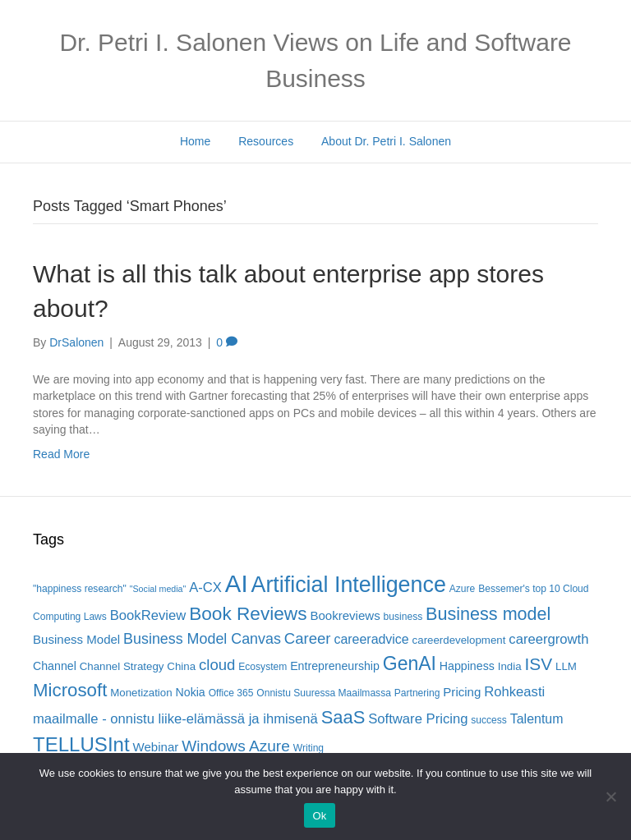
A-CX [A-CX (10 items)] (205, 588)
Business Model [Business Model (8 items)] (76, 639)
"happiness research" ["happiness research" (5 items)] (80, 589)
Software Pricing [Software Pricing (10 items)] (418, 719)
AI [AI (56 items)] (237, 583)
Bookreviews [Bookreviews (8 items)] (345, 615)
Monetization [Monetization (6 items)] (141, 693)
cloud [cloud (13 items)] (217, 665)
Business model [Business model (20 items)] (488, 614)
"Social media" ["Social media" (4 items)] (158, 589)
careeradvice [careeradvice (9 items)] (371, 639)
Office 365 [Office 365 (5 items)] (231, 693)
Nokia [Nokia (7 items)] (191, 692)
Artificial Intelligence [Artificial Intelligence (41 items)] (348, 585)
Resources (266, 141)
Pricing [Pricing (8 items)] (462, 692)
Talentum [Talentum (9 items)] (537, 719)
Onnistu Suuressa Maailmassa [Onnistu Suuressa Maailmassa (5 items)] (324, 693)
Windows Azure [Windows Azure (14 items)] (236, 746)
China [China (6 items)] (181, 666)
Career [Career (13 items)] (308, 638)
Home (195, 141)
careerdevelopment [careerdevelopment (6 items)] (459, 640)
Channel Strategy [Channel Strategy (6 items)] (122, 666)
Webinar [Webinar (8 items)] (156, 747)
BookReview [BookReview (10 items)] (148, 615)
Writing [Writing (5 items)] (309, 748)
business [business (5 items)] (403, 617)
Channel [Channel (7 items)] (55, 666)
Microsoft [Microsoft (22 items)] (70, 690)
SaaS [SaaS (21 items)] (343, 717)
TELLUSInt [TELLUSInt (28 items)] (81, 744)
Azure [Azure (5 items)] (463, 589)
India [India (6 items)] (510, 666)
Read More (61, 454)
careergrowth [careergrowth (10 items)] (548, 639)
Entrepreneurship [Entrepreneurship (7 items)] (335, 666)
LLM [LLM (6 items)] (566, 666)
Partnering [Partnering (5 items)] (417, 693)
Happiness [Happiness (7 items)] (467, 666)
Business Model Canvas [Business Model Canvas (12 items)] (202, 639)
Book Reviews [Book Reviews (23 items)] (248, 614)
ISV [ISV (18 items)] (538, 664)
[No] (610, 796)
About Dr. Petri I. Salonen (386, 141)
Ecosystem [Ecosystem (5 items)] (263, 667)
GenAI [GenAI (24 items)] (410, 663)
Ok (319, 816)
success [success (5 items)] (489, 720)
